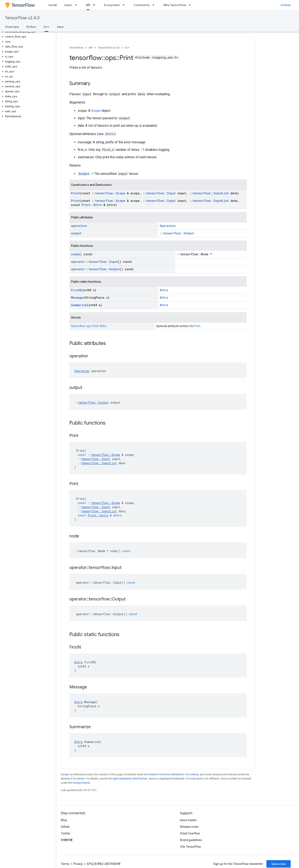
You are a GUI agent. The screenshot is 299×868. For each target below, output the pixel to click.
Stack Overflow (190, 833)
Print (75, 193)
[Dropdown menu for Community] (155, 5)
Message (77, 298)
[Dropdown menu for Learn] (77, 5)
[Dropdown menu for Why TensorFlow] (191, 5)
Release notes (189, 827)
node (75, 254)
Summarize (79, 305)
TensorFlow (76, 48)
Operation (168, 226)
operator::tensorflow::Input (94, 262)
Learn (68, 5)
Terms (65, 864)
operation (79, 226)
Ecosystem (112, 5)
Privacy (78, 864)
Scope (96, 111)
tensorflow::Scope (110, 193)
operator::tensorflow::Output (95, 269)
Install (53, 5)
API (91, 48)
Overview (12, 27)
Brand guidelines (191, 840)
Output (84, 174)
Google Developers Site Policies (128, 779)
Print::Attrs (92, 205)
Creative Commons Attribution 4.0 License (173, 774)
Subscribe (279, 864)
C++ (127, 48)
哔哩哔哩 (67, 840)
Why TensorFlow (175, 5)
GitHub (286, 5)
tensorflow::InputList (211, 193)
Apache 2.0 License (73, 779)
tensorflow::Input (161, 193)
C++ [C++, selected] (46, 27)
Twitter (66, 833)
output (76, 233)
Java (60, 27)
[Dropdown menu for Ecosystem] (125, 5)
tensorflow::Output (179, 233)
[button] (27, 32)
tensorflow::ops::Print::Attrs (89, 326)
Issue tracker (188, 820)
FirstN (76, 290)
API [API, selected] (88, 5)
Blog (64, 820)
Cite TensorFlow (191, 847)
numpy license (81, 783)
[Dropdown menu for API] (95, 5)
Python (31, 27)
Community (142, 5)
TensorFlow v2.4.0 (22, 18)
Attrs (110, 134)
